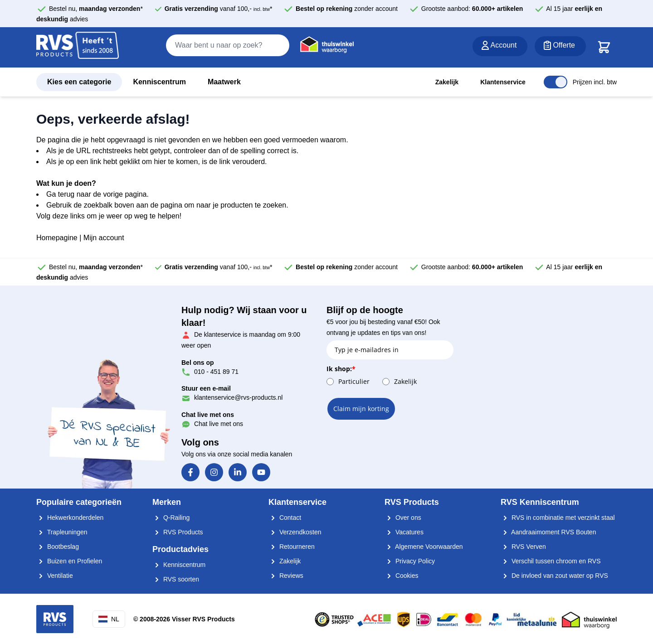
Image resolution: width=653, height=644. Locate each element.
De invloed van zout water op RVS (554, 576)
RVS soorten (176, 579)
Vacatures (404, 532)
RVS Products (178, 532)
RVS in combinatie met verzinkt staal (558, 518)
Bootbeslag (58, 547)
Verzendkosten (295, 532)
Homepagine (57, 238)
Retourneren (292, 547)
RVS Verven (523, 547)
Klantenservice (503, 82)
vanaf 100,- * (219, 9)
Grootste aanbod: (472, 9)
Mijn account (104, 238)
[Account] (500, 46)
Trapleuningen (62, 532)
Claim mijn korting (361, 409)
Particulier (354, 381)
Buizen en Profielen (69, 561)
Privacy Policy (410, 561)
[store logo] (78, 48)
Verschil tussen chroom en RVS (551, 561)
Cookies (401, 576)
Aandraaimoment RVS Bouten (548, 532)
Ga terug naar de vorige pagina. (97, 194)
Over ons (403, 518)
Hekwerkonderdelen (70, 518)
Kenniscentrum (159, 82)
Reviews (286, 576)
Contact (285, 518)
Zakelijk (447, 82)
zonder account (347, 9)
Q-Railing (171, 518)
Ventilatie (55, 576)
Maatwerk (224, 82)
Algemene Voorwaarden (424, 547)
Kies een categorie (79, 82)
